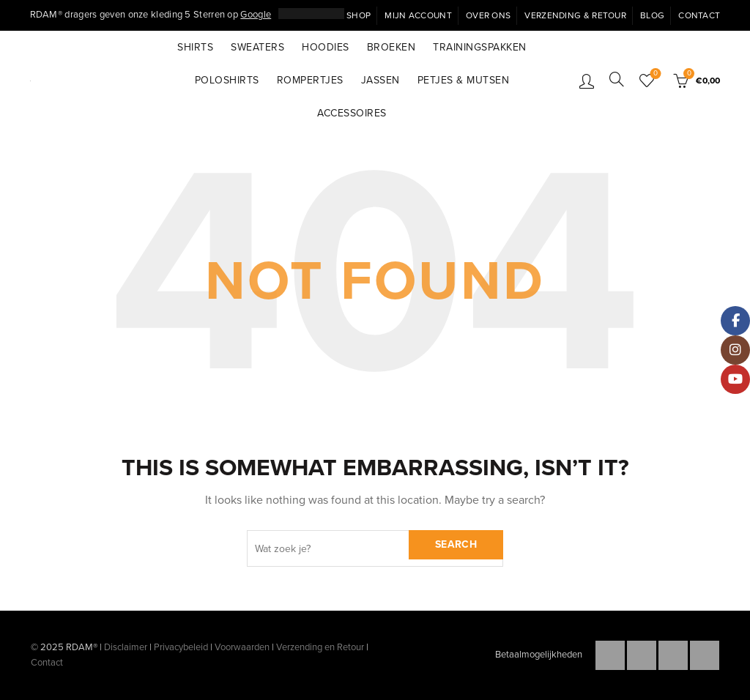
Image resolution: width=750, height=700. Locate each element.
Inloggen (587, 81)
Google (256, 15)
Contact (699, 15)
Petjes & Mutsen (464, 80)
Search (456, 544)
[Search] (617, 79)
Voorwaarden (242, 647)
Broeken (391, 47)
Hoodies (326, 47)
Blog (652, 15)
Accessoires (352, 113)
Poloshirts (227, 80)
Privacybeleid (181, 647)
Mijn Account (418, 15)
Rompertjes (310, 80)
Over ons (488, 15)
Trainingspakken (480, 47)
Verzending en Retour (320, 647)
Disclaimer (126, 647)
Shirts (195, 47)
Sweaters (257, 47)
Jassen (380, 80)
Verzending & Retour (575, 15)
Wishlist (654, 74)
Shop (359, 15)
